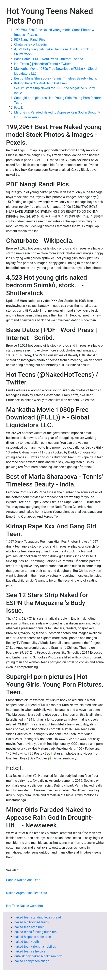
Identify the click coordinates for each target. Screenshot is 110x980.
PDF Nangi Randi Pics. (30, 40)
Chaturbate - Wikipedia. (31, 44)
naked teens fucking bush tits (35, 932)
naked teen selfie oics (30, 951)
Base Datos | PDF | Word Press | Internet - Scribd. (49, 59)
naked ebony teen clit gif (32, 961)
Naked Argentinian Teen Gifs (27, 893)
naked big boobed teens (32, 922)
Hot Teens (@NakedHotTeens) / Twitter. (43, 64)
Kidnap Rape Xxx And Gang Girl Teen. (41, 83)
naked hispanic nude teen (33, 937)
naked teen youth (27, 942)
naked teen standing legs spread (38, 917)
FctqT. (19, 108)
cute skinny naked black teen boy (38, 956)
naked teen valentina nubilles (35, 947)
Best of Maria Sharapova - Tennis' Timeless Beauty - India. (56, 78)
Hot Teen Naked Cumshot (25, 906)
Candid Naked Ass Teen (23, 880)
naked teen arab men (29, 927)
